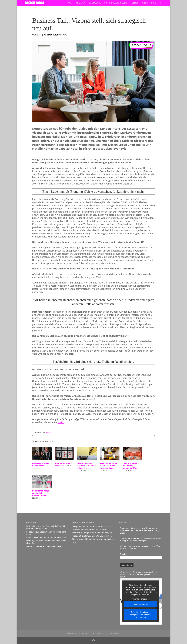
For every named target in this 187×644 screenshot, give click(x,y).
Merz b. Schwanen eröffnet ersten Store (44, 546)
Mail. (61, 422)
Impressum (115, 633)
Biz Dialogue (95, 3)
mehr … (75, 542)
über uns (71, 633)
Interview (81, 3)
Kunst (154, 3)
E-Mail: (123, 554)
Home (70, 3)
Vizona (49, 432)
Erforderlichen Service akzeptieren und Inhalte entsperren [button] (141, 615)
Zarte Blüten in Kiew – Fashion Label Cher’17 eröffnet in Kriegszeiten (46, 527)
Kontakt (84, 633)
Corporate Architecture (116, 3)
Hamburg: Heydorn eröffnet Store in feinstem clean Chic (46, 542)
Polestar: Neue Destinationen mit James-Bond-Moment (47, 533)
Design (135, 3)
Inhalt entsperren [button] (141, 604)
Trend (145, 3)
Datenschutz (99, 633)
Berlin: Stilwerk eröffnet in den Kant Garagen (46, 537)
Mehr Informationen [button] (141, 599)
